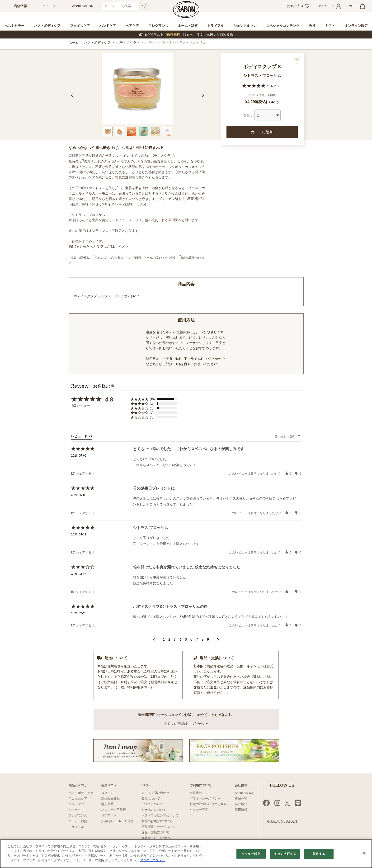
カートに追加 (262, 132)
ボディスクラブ (128, 43)
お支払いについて (154, 810)
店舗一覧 (241, 799)
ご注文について (152, 804)
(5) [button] (152, 408)
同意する (319, 854)
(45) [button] (152, 399)
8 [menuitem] (202, 639)
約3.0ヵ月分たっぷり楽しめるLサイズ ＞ (99, 247)
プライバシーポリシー (205, 799)
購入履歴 (107, 804)
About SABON (245, 793)
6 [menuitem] (191, 639)
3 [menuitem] (175, 639)
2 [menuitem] (169, 639)
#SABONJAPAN (282, 821)
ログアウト (109, 815)
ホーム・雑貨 (78, 821)
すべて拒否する (285, 854)
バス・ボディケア (97, 43)
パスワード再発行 (113, 810)
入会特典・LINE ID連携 (117, 821)
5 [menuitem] (186, 639)
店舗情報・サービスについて (162, 827)
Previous (73, 95)
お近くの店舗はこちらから (184, 724)
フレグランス (78, 815)
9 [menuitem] (208, 639)
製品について (151, 799)
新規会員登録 (110, 799)
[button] (83, 473)
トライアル (76, 827)
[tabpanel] (137, 89)
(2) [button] (151, 403)
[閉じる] (364, 853)
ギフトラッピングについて (160, 815)
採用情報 (241, 810)
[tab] (81, 437)
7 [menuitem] (197, 639)
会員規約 (196, 793)
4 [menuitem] (180, 639)
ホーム (74, 43)
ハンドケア (76, 804)
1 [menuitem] (164, 639)
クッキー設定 (199, 810)
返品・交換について (155, 832)
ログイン (107, 793)
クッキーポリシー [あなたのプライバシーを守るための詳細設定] (152, 860)
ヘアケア (75, 810)
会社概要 (241, 804)
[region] (186, 854)
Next (202, 95)
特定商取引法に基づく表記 (208, 804)
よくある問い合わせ (155, 793)
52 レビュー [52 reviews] (275, 86)
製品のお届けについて (157, 821)
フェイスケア (78, 799)
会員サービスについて (157, 838)
